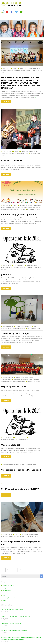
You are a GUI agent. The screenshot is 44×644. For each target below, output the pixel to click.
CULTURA (25, 69)
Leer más (6, 102)
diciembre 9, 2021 (7, 438)
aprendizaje (25, 535)
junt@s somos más (13, 267)
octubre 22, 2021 (7, 535)
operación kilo (22, 267)
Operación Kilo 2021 (11, 445)
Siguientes (23, 570)
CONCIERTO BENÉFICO (13, 160)
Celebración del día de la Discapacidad (21, 470)
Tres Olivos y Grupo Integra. (16, 333)
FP (7, 328)
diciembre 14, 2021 (8, 378)
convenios (37, 326)
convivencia (9, 207)
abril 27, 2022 (6, 205)
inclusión (21, 207)
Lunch (4, 595)
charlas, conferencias (8, 585)
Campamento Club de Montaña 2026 (11, 624)
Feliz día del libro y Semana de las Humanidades (14, 630)
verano (23, 209)
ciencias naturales (33, 535)
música (26, 153)
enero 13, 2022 (7, 266)
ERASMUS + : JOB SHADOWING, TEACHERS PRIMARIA (16, 617)
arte (21, 69)
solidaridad (29, 267)
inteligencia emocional (7, 71)
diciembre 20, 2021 (8, 326)
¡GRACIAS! (6, 275)
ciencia (5, 484)
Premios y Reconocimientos (23, 326)
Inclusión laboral (21, 328)
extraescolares (37, 69)
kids (15, 209)
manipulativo (10, 536)
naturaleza (17, 536)
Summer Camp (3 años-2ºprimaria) (19, 215)
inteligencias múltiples (19, 71)
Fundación (21, 266)
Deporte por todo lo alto (14, 387)
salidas (19, 484)
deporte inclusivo (25, 380)
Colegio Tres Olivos (35, 209)
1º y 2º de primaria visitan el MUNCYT (20, 489)
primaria (28, 71)
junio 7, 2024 (6, 69)
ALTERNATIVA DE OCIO (26, 205)
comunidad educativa (27, 151)
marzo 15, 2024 (7, 151)
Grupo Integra (12, 328)
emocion (30, 69)
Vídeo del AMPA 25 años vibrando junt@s (12, 610)
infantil (25, 207)
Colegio (15, 69)
